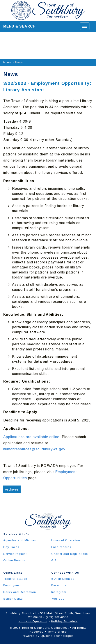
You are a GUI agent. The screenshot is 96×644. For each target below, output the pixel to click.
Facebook (59, 585)
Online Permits (14, 560)
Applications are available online (31, 437)
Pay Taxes (11, 547)
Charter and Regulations (70, 554)
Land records (61, 547)
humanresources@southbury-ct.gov (34, 449)
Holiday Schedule (64, 621)
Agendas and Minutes (20, 540)
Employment (12, 585)
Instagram (59, 592)
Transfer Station (15, 579)
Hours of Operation (66, 540)
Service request (15, 554)
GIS (54, 560)
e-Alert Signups (63, 579)
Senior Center (13, 599)
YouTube (58, 599)
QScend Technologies (57, 636)
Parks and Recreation (20, 592)
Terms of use (57, 632)
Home (7, 63)
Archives (12, 489)
